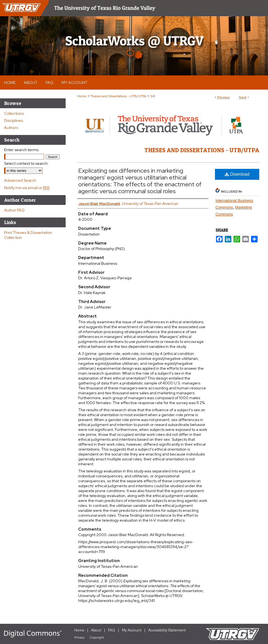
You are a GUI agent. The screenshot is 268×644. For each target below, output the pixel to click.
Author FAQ (14, 210)
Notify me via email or (27, 188)
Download (237, 174)
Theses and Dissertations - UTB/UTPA (118, 96)
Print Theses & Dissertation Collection (28, 235)
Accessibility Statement (167, 630)
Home (82, 96)
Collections (14, 113)
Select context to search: (26, 163)
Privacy (79, 637)
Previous (223, 97)
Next (243, 97)
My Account (132, 630)
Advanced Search (20, 180)
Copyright (97, 637)
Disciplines (14, 120)
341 (153, 96)
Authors (11, 128)
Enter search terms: (22, 150)
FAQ (112, 630)
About (96, 630)
